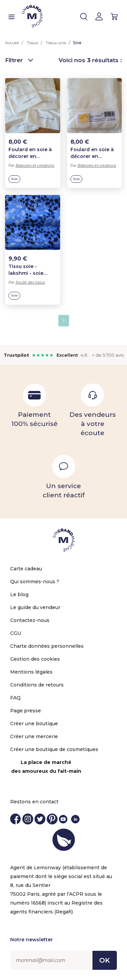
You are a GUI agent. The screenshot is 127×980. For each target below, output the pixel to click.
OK (105, 960)
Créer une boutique (34, 724)
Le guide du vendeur (35, 607)
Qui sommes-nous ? (35, 582)
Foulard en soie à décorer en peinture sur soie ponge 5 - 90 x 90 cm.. (92, 153)
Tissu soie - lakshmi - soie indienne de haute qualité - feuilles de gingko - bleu (32, 270)
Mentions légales (31, 672)
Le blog (19, 594)
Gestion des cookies (35, 659)
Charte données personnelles (47, 646)
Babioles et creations (35, 165)
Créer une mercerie (34, 736)
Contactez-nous (30, 620)
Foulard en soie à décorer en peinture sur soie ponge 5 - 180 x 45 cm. (31, 153)
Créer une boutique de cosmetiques (54, 749)
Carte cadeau (26, 569)
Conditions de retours (37, 685)
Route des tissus (30, 282)
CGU (16, 633)
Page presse (26, 711)
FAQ (15, 698)
